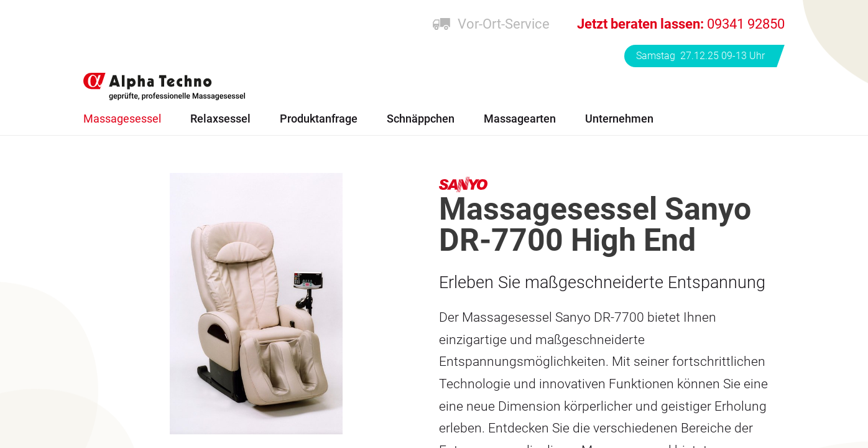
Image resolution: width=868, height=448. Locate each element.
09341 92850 (681, 24)
